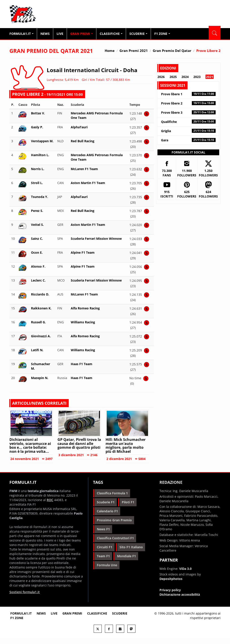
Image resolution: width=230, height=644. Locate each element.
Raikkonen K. (41, 308)
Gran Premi (82, 34)
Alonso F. (38, 266)
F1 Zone (162, 34)
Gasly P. (37, 127)
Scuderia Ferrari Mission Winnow (96, 239)
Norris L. (38, 169)
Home (110, 51)
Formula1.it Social (188, 152)
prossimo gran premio (114, 520)
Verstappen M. (42, 141)
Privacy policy (170, 590)
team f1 (103, 556)
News (45, 34)
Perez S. (37, 211)
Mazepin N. (40, 378)
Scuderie (138, 34)
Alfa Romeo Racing (85, 308)
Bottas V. (38, 113)
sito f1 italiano (131, 547)
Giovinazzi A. (41, 336)
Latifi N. (37, 350)
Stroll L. (37, 183)
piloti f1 (128, 502)
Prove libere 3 (188, 112)
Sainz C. (37, 239)
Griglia (188, 131)
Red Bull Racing (83, 141)
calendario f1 (107, 511)
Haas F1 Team (82, 364)
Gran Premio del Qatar (172, 51)
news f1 (103, 529)
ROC (50, 500)
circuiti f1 (105, 547)
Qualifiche (188, 122)
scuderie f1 (106, 502)
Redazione (171, 482)
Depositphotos (171, 579)
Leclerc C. (38, 280)
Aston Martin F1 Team (88, 183)
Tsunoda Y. (40, 197)
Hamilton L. (40, 155)
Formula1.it (36, 14)
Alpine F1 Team (83, 252)
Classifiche (111, 34)
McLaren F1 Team (84, 169)
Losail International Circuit (83, 70)
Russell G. (38, 322)
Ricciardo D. (40, 294)
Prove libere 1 (188, 94)
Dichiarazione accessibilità (180, 594)
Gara (188, 140)
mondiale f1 (126, 556)
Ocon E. (37, 252)
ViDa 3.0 (185, 569)
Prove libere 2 (188, 103)
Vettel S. (37, 225)
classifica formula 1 (112, 493)
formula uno (107, 565)
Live (60, 34)
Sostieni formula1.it (25, 592)
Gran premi (72, 613)
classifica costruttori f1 (115, 538)
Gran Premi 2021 (134, 51)
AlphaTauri (79, 127)
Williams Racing (83, 322)
